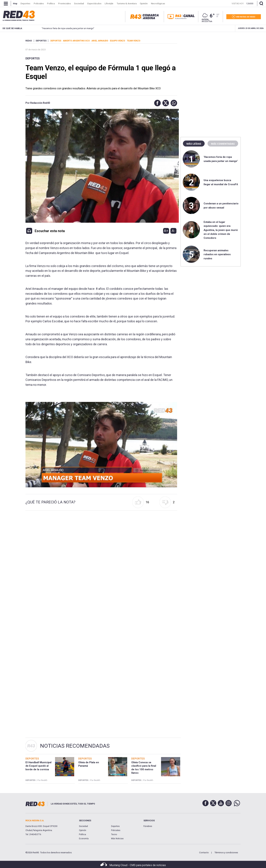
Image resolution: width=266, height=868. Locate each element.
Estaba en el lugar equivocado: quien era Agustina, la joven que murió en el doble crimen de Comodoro (221, 230)
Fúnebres (148, 826)
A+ (166, 231)
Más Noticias (117, 839)
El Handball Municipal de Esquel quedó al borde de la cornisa (38, 766)
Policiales (116, 830)
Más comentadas (223, 144)
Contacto (204, 853)
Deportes (33, 58)
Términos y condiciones (226, 853)
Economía (84, 839)
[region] (211, 61)
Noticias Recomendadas (75, 746)
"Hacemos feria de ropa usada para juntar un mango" (62, 28)
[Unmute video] (101, 445)
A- (173, 231)
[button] (157, 103)
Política (82, 834)
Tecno (114, 834)
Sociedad (83, 826)
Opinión (83, 830)
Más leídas (194, 144)
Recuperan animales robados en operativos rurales (217, 254)
